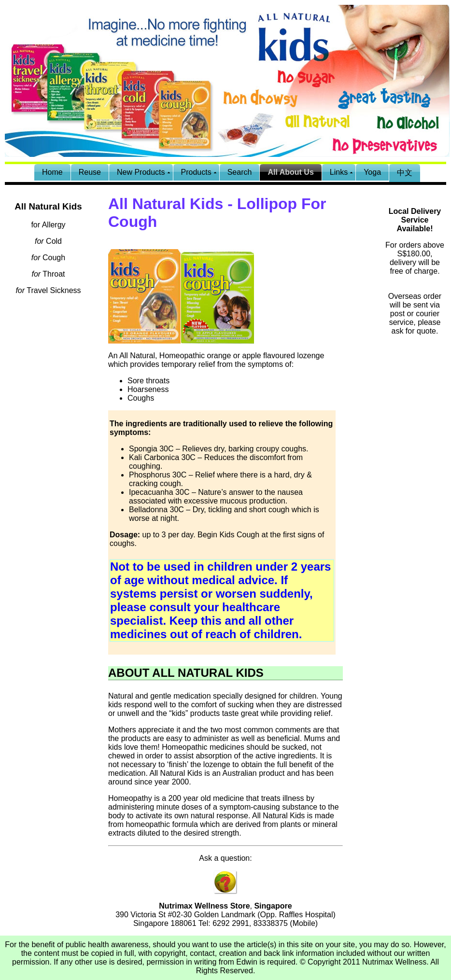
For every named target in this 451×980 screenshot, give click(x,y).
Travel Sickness (48, 290)
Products (196, 172)
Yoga (372, 172)
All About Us (290, 172)
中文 (405, 173)
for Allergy (48, 225)
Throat (48, 274)
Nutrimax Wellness (394, 962)
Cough (48, 258)
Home (52, 172)
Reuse (90, 172)
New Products (141, 172)
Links (339, 172)
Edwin (247, 962)
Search (240, 172)
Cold (48, 241)
